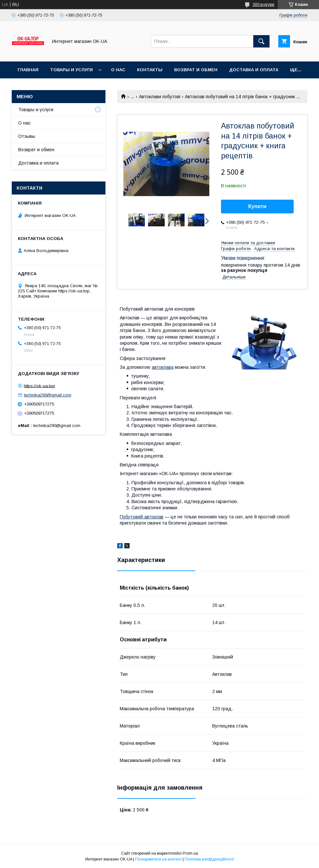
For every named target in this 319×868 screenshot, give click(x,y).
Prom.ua (190, 853)
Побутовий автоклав (142, 517)
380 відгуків (264, 5)
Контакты (150, 70)
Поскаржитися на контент (158, 859)
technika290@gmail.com (48, 395)
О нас (118, 70)
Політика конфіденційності (209, 859)
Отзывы (27, 136)
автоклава (163, 367)
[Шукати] (261, 41)
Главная (28, 70)
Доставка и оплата (254, 70)
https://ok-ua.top (39, 386)
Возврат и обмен (196, 70)
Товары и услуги (71, 70)
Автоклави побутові (160, 97)
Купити (257, 206)
